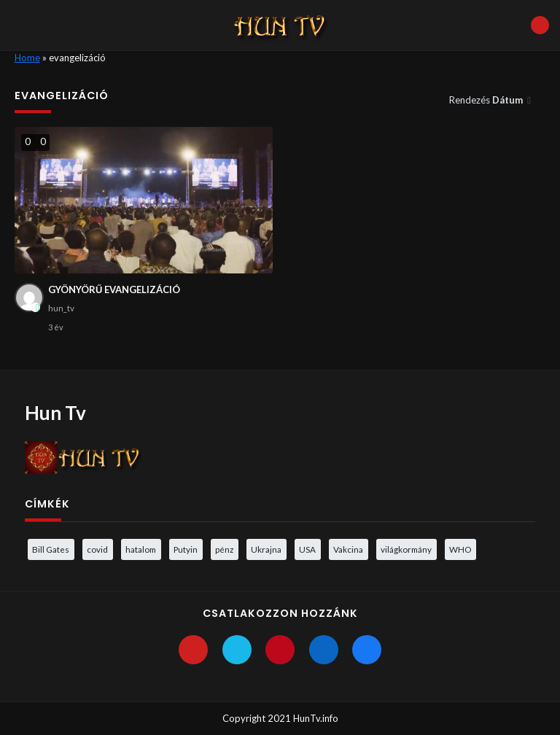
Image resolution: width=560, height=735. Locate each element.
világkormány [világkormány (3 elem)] (406, 549)
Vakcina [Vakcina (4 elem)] (348, 549)
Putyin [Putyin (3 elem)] (186, 549)
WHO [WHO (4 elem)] (460, 549)
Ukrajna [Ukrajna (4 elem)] (266, 549)
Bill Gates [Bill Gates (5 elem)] (51, 549)
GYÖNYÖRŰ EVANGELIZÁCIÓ (114, 289)
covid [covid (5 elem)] (97, 549)
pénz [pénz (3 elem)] (224, 549)
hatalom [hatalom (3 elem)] (141, 549)
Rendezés (487, 100)
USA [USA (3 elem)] (307, 549)
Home (27, 58)
